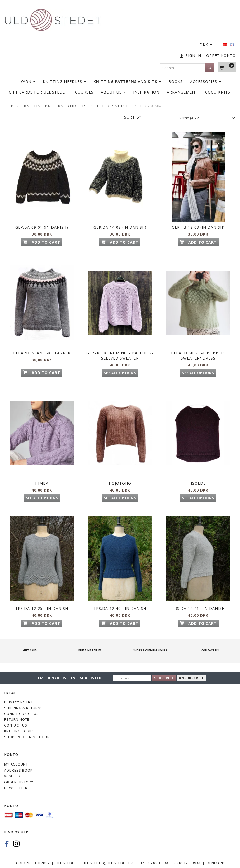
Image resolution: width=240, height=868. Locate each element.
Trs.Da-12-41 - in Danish (198, 601)
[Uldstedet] (53, 19)
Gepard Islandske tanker (42, 347)
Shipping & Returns (23, 706)
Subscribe (164, 676)
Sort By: (133, 117)
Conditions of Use (23, 711)
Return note (17, 717)
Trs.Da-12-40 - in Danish (120, 601)
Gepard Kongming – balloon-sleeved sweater (120, 349)
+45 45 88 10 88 (154, 861)
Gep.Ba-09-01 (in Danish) (42, 220)
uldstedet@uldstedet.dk (108, 861)
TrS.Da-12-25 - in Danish (42, 601)
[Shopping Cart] (227, 67)
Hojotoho (120, 478)
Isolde (198, 478)
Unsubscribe (191, 676)
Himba (42, 478)
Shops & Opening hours (28, 735)
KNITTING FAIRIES (20, 729)
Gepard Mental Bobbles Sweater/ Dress (198, 347)
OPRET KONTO (221, 55)
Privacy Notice (19, 700)
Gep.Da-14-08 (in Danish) (120, 220)
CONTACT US (16, 723)
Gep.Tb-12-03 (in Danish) (198, 220)
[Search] (210, 68)
